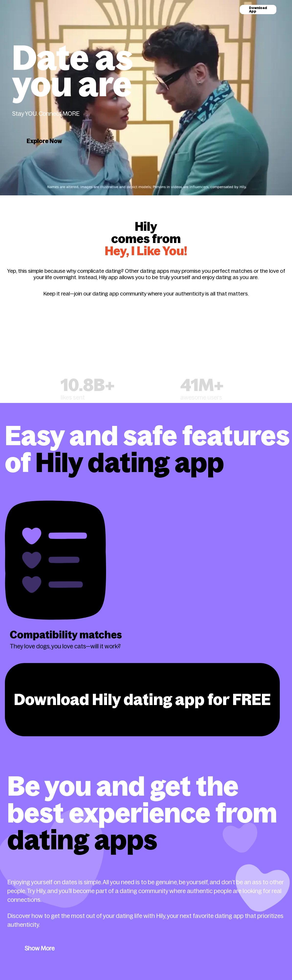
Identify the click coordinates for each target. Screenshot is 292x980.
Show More (40, 948)
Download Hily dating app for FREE (142, 700)
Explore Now (44, 141)
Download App (258, 10)
